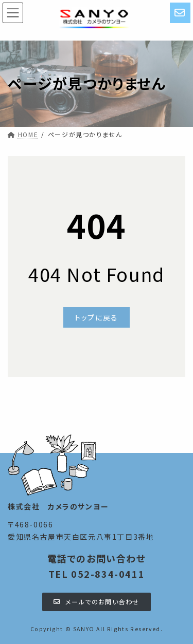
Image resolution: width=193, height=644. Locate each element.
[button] (97, 317)
